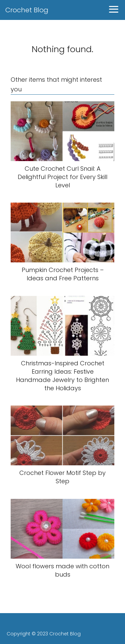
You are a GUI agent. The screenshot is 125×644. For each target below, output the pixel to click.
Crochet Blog (27, 10)
